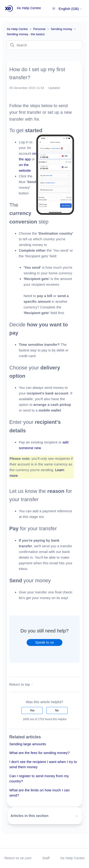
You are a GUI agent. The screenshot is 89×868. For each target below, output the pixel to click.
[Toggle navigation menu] (54, 8)
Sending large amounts (28, 744)
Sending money (61, 29)
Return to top (21, 684)
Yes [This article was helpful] (32, 710)
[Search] (44, 45)
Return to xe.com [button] (18, 858)
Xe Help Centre (17, 29)
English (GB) (70, 9)
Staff (46, 858)
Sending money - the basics (26, 34)
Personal (39, 29)
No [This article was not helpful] (57, 710)
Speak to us (44, 642)
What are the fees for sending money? (39, 753)
